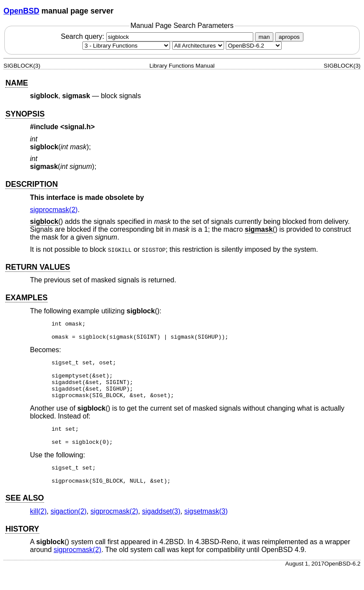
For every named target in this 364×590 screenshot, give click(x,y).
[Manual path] (254, 46)
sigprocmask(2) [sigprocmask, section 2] (54, 210)
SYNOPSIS (25, 114)
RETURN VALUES (37, 267)
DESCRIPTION (31, 184)
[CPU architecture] (198, 46)
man (264, 37)
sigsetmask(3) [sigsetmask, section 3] (206, 531)
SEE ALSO (24, 518)
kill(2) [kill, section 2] (38, 531)
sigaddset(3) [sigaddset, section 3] (161, 531)
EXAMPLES (26, 298)
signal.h (78, 127)
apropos (289, 37)
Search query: (158, 36)
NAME (17, 83)
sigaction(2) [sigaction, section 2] (69, 531)
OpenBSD (21, 11)
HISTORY (22, 549)
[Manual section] (126, 46)
